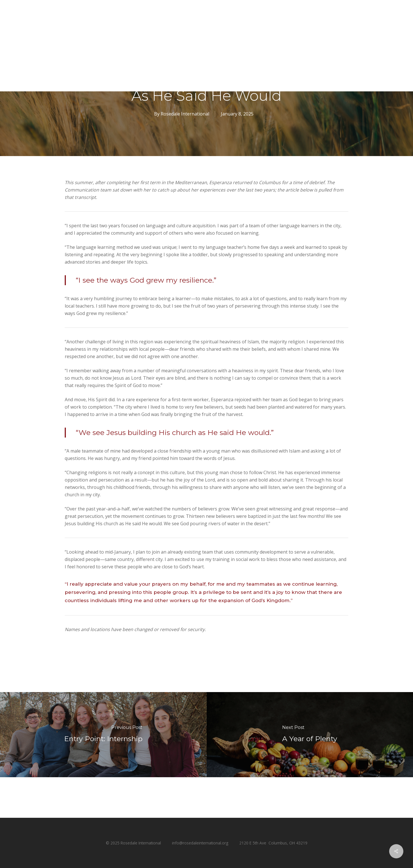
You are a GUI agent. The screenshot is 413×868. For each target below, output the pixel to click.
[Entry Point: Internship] (103, 735)
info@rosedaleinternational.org (200, 843)
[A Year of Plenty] (310, 735)
